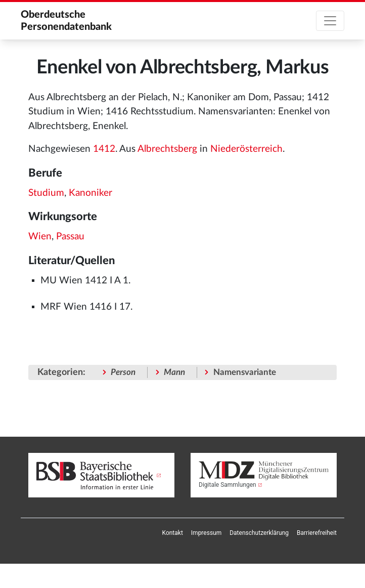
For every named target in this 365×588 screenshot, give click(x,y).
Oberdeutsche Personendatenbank (66, 21)
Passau (70, 237)
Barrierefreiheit (317, 533)
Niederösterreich (246, 149)
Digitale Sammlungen (227, 485)
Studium (46, 193)
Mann (174, 372)
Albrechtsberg (167, 149)
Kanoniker (90, 193)
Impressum (206, 533)
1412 (104, 149)
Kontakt (173, 533)
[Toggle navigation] (330, 21)
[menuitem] (173, 533)
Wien (40, 237)
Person (123, 372)
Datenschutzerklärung (259, 533)
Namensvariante (245, 372)
